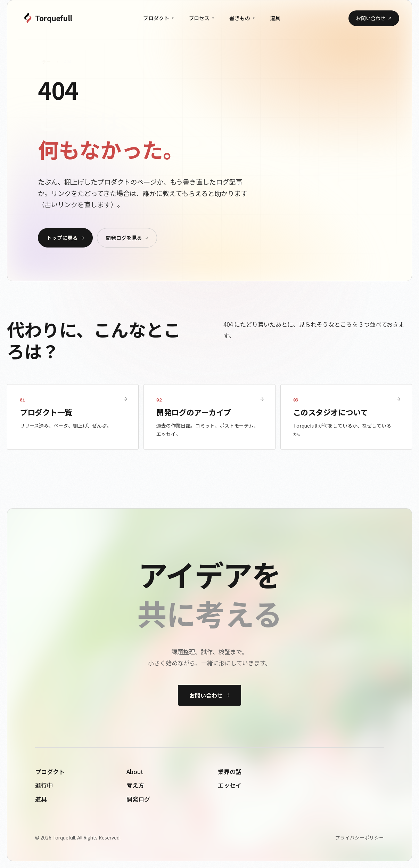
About (135, 772)
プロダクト (158, 18)
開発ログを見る (127, 238)
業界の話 (230, 772)
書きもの (242, 18)
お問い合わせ (374, 18)
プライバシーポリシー (360, 837)
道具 (275, 18)
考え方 (135, 785)
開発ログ (138, 799)
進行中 (44, 785)
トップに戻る (65, 238)
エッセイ (230, 785)
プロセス (202, 18)
